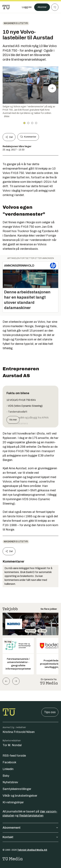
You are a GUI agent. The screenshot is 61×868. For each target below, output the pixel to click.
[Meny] (55, 7)
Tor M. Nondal (12, 745)
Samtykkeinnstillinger (17, 789)
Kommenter (28, 137)
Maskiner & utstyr (16, 23)
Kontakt (30, 837)
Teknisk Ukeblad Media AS (32, 850)
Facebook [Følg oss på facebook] (9, 762)
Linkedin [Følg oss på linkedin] (8, 769)
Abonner (42, 7)
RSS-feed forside (14, 756)
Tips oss (50, 712)
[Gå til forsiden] (6, 7)
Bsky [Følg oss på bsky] (6, 776)
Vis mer (13, 420)
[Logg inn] (27, 7)
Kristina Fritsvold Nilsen (19, 732)
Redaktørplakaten (31, 816)
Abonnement (30, 828)
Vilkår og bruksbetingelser (20, 796)
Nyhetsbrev (10, 782)
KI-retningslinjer (13, 802)
